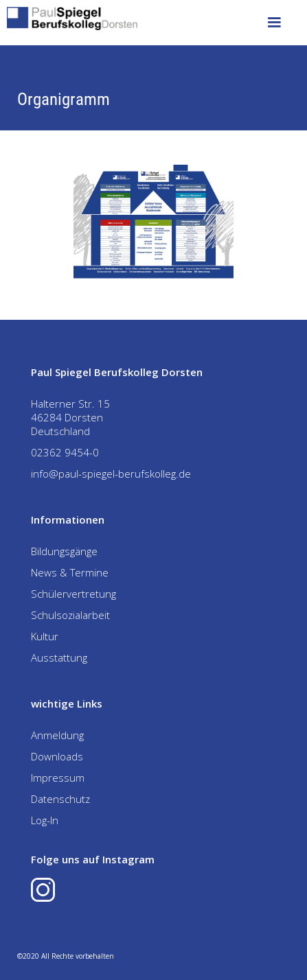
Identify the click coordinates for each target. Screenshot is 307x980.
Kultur (45, 636)
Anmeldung (57, 735)
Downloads (57, 756)
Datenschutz (60, 799)
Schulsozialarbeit (70, 615)
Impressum (58, 778)
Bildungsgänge (64, 551)
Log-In (45, 820)
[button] (274, 23)
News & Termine (70, 572)
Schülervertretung (73, 594)
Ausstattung (59, 657)
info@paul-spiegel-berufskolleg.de (111, 474)
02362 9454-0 (65, 452)
